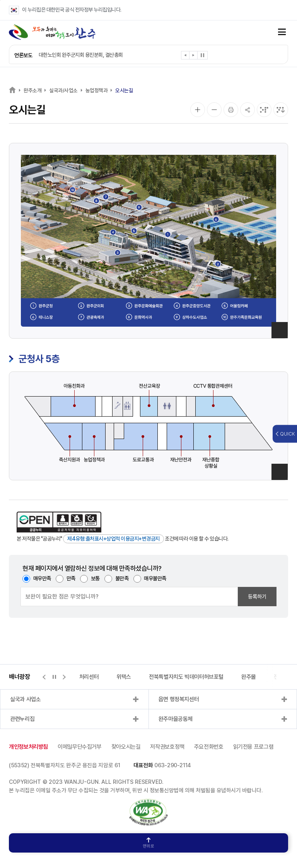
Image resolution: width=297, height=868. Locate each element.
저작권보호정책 (167, 747)
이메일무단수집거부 (80, 747)
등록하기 (257, 597)
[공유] (247, 110)
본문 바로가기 (0, 0)
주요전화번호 (209, 747)
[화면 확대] (198, 110)
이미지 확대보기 (280, 330)
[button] (185, 57)
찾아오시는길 (126, 747)
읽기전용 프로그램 (253, 747)
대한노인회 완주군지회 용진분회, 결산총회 (81, 55)
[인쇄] (231, 110)
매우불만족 (155, 578)
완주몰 (249, 677)
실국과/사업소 (63, 90)
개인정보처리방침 (28, 747)
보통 (95, 578)
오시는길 (124, 90)
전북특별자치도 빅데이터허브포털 (186, 677)
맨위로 (148, 843)
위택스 (124, 677)
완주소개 (32, 90)
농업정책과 (97, 90)
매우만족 (42, 578)
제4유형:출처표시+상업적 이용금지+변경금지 (114, 539)
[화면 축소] (214, 110)
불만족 (122, 578)
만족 (71, 578)
